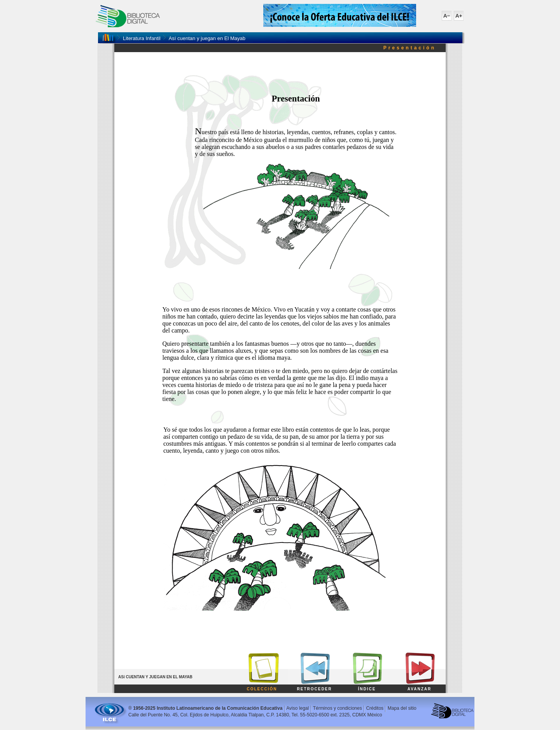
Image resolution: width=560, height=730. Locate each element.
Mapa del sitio (402, 708)
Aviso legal (297, 708)
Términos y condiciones (338, 708)
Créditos (375, 708)
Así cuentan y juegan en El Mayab (207, 38)
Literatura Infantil (142, 38)
